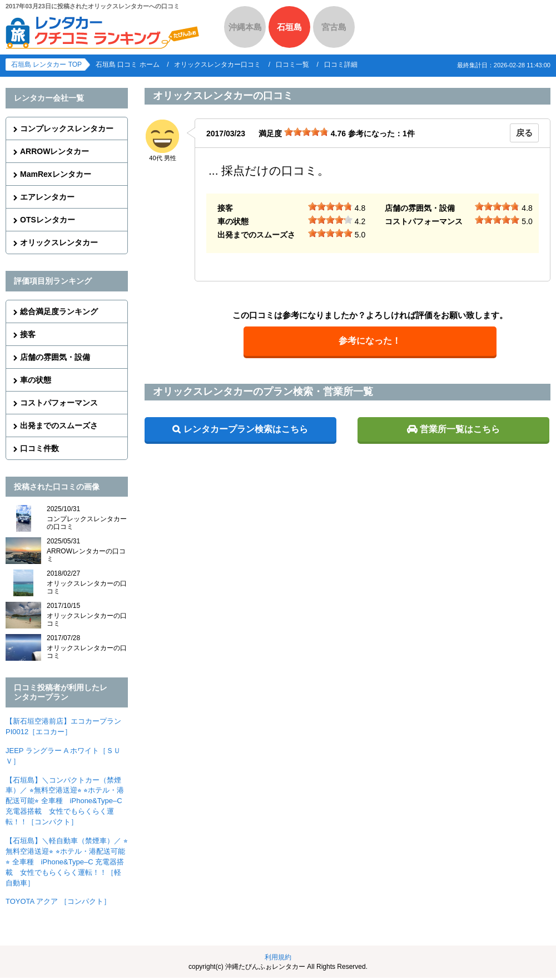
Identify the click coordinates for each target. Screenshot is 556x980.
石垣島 (289, 27)
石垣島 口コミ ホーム (128, 65)
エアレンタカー (47, 197)
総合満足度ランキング (59, 311)
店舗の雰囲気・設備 (55, 357)
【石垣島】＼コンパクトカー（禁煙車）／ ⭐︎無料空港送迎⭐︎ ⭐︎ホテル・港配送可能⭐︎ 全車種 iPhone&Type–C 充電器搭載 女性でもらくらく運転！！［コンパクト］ (65, 801)
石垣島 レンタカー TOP (46, 65)
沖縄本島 (245, 27)
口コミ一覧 (292, 65)
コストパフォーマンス (59, 403)
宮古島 (334, 27)
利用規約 (278, 957)
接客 (28, 334)
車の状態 (36, 380)
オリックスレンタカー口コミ (217, 65)
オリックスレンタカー (59, 242)
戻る (524, 133)
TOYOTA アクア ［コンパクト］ (58, 901)
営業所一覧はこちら (460, 429)
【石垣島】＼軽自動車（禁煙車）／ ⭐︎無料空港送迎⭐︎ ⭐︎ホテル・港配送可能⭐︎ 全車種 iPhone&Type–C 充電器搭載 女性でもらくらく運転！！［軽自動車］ (67, 862)
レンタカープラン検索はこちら (246, 429)
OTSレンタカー (48, 220)
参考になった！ (370, 341)
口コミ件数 (39, 448)
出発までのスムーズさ (59, 425)
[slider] (306, 132)
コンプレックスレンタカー (67, 128)
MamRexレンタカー (56, 174)
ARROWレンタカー (54, 151)
